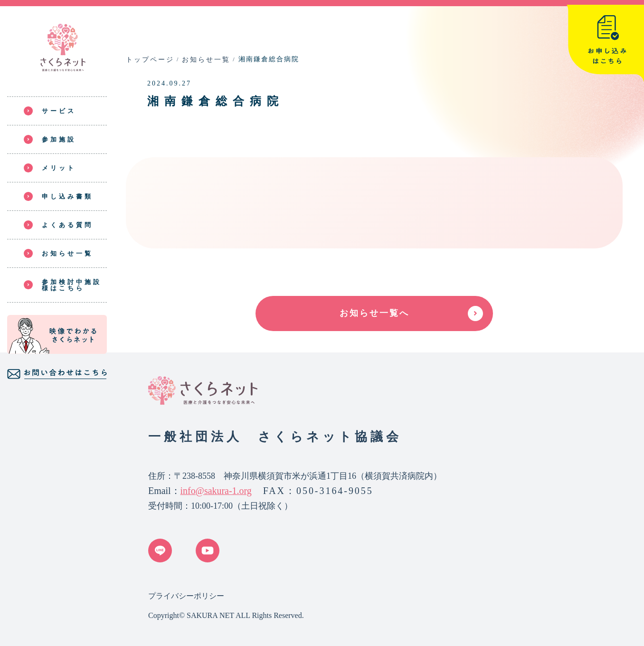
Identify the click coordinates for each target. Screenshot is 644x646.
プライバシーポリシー (186, 596)
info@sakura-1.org (216, 491)
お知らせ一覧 (206, 60)
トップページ (150, 60)
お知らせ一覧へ (374, 313)
